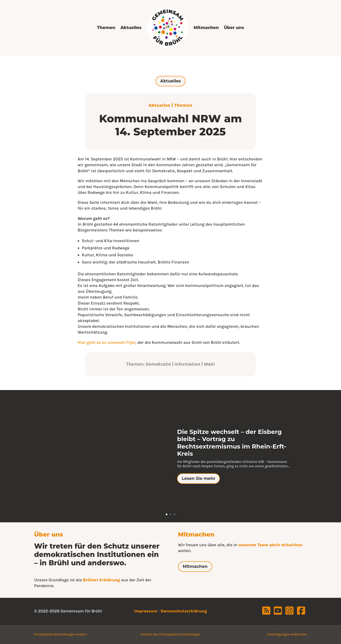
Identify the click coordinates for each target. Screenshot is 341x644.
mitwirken (292, 545)
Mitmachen (206, 28)
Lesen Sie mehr (198, 478)
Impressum (146, 611)
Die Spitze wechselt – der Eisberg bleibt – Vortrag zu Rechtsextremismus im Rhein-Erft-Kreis (232, 443)
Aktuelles (131, 28)
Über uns (234, 28)
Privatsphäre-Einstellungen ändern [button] (60, 634)
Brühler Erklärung (101, 580)
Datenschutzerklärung (184, 611)
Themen (106, 28)
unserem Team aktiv (260, 545)
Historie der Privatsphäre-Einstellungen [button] (170, 634)
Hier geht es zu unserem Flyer (107, 342)
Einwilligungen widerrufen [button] (287, 634)
